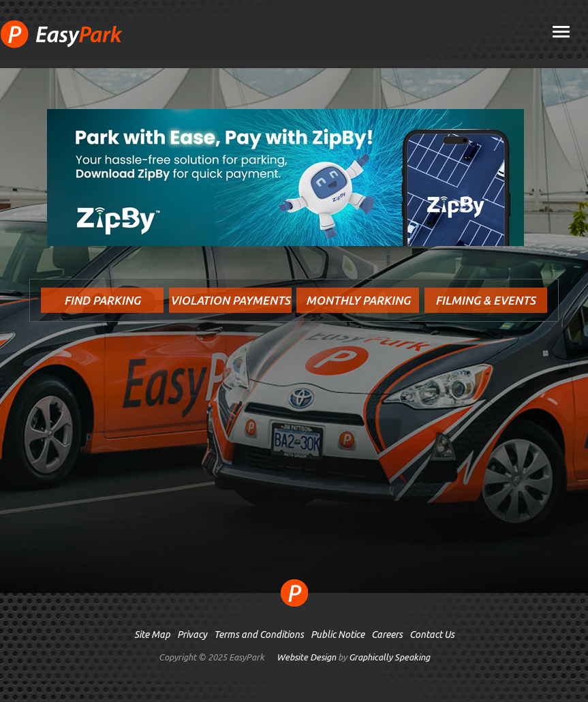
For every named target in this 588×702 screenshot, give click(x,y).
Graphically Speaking (389, 657)
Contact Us (432, 635)
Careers (387, 635)
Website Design (306, 657)
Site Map (152, 635)
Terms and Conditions (259, 635)
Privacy (192, 635)
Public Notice (338, 635)
